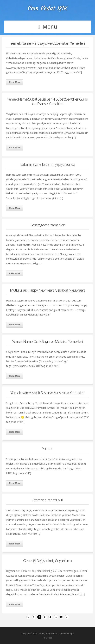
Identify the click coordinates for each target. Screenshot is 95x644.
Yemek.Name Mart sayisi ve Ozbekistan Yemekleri (48, 43)
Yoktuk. (48, 449)
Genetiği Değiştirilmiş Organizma (48, 561)
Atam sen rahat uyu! (47, 500)
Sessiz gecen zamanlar (48, 225)
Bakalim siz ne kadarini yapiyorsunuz (48, 164)
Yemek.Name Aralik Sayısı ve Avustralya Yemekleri (47, 393)
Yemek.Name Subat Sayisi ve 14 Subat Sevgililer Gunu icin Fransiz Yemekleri (48, 101)
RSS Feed (47, 638)
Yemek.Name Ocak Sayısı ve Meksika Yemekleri (47, 341)
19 (61, 617)
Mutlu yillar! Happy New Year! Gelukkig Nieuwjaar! (47, 290)
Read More (15, 82)
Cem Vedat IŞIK (47, 8)
